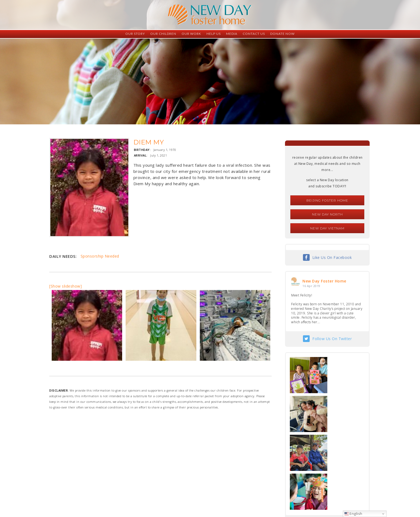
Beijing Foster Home (327, 200)
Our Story (135, 34)
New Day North (327, 214)
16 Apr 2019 (311, 286)
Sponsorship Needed (100, 256)
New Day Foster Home (324, 281)
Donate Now (282, 34)
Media (232, 34)
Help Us (214, 34)
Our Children (163, 34)
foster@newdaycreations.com (195, 493)
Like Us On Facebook (332, 257)
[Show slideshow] (65, 286)
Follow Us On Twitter (332, 339)
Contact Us (254, 34)
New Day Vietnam (327, 228)
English (353, 514)
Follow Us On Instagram (332, 445)
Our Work (191, 34)
